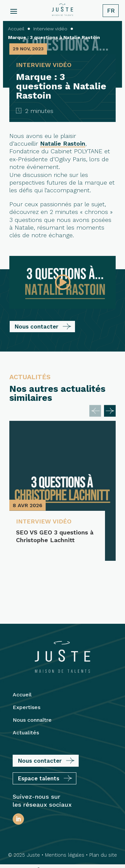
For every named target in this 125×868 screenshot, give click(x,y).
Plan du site (103, 812)
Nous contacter (36, 327)
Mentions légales (65, 812)
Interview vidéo (44, 521)
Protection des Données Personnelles (61, 850)
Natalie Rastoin (63, 143)
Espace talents (39, 735)
